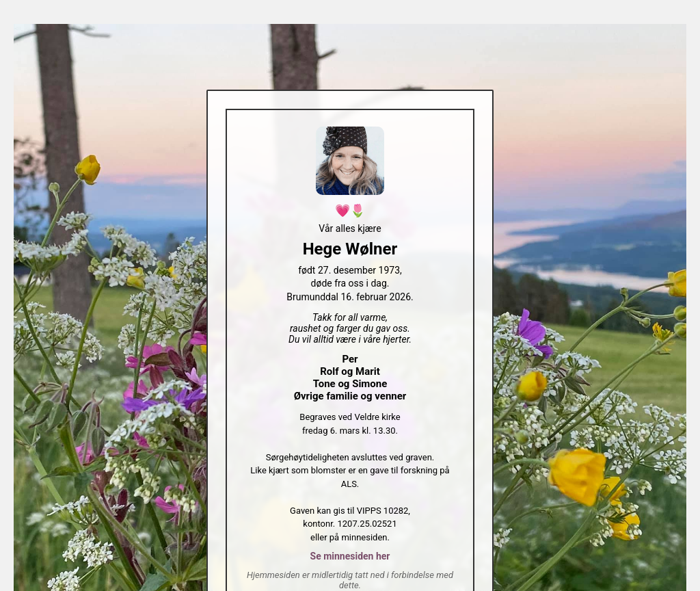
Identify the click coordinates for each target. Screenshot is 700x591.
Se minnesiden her (350, 556)
